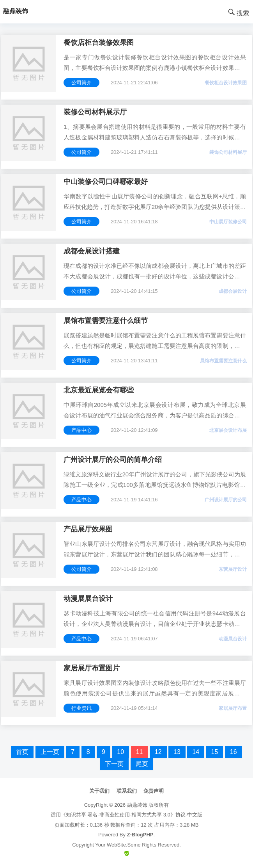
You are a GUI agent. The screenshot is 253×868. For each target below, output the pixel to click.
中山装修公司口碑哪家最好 (106, 182)
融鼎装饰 (137, 805)
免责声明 (154, 791)
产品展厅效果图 (88, 529)
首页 (22, 752)
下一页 (114, 764)
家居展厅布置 (233, 708)
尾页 (142, 764)
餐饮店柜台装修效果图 (99, 43)
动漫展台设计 (233, 639)
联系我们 (127, 791)
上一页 (50, 752)
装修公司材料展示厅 (95, 112)
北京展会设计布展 (228, 430)
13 (177, 752)
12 (158, 752)
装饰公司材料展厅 (228, 152)
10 (120, 752)
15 (215, 752)
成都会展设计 (233, 291)
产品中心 (81, 430)
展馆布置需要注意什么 (223, 361)
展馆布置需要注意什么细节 (106, 321)
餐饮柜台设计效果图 (226, 83)
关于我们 (99, 791)
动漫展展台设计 (88, 599)
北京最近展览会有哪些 (99, 390)
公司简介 (81, 83)
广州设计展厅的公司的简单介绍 (113, 460)
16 (234, 752)
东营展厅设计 (233, 569)
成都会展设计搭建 (92, 251)
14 (196, 752)
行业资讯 (81, 708)
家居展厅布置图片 (92, 668)
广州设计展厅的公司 (226, 500)
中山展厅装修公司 (228, 222)
